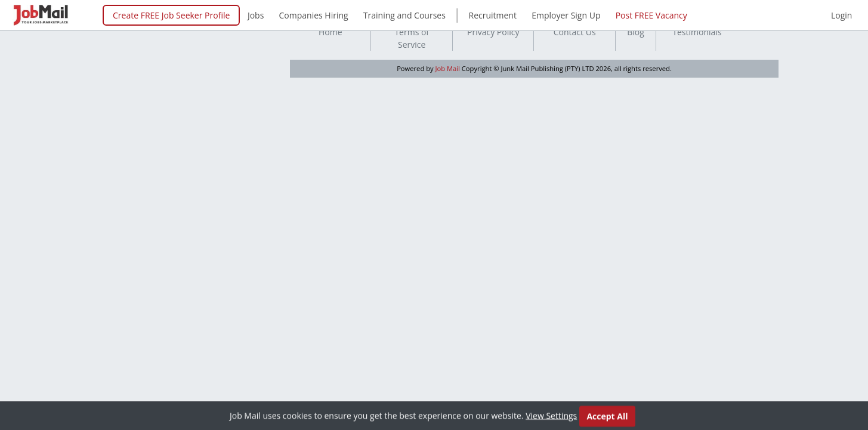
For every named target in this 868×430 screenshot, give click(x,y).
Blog (636, 32)
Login (841, 15)
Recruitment (493, 15)
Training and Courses (404, 15)
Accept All (607, 418)
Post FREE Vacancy (651, 15)
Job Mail (448, 68)
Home (330, 32)
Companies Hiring (314, 15)
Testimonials (697, 32)
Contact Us (575, 32)
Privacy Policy (493, 32)
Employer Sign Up (566, 15)
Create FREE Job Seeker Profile (171, 15)
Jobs (256, 15)
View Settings (551, 417)
